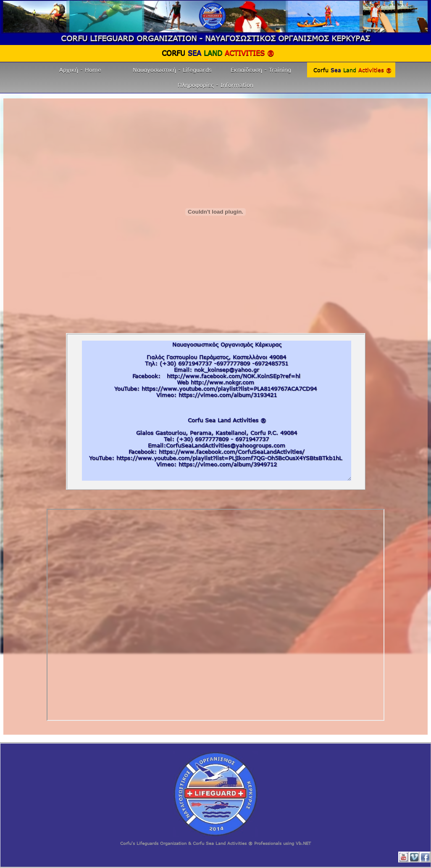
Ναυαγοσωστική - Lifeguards (172, 70)
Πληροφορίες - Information (215, 85)
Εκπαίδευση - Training (261, 70)
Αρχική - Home (80, 70)
